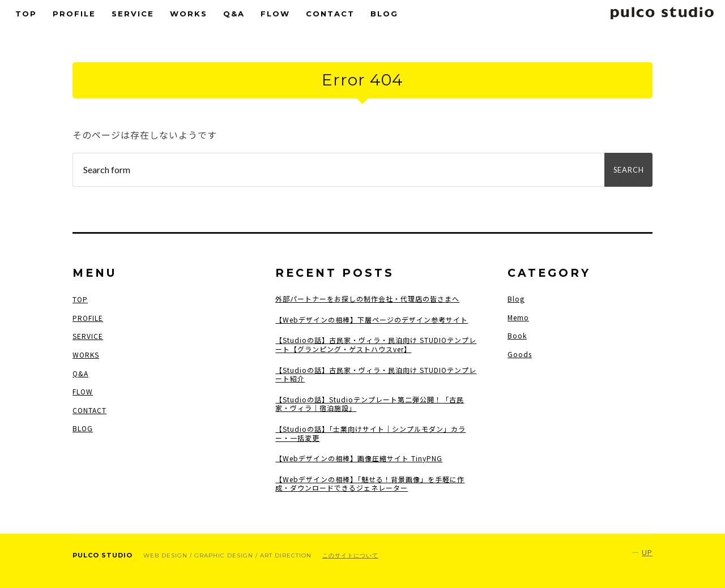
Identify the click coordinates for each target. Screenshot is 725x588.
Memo (518, 317)
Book (517, 335)
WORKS (189, 14)
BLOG (384, 14)
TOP (26, 14)
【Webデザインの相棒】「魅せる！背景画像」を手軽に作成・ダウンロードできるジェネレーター (370, 484)
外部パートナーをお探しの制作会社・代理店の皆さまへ (367, 299)
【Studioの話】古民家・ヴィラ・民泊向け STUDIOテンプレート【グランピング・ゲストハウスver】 (376, 344)
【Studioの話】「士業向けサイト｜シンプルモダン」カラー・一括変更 (370, 433)
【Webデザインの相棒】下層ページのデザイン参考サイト (372, 320)
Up (647, 552)
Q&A (234, 14)
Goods (520, 354)
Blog (516, 299)
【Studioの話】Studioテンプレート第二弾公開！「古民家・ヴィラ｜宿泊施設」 (370, 404)
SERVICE (133, 14)
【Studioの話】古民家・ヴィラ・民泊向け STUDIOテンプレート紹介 (376, 374)
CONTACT (330, 14)
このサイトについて (350, 555)
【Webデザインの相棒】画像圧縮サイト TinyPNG (359, 458)
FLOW (275, 14)
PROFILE (74, 14)
